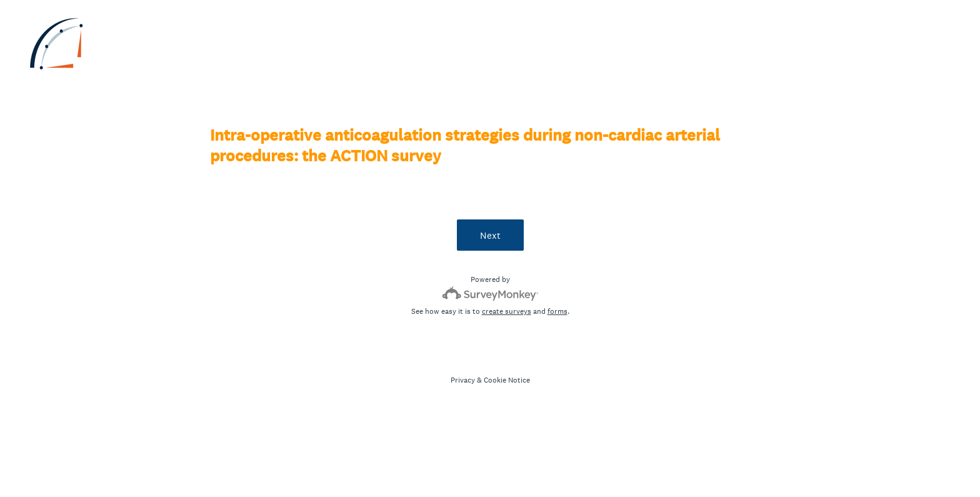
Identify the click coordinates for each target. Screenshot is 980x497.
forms (557, 311)
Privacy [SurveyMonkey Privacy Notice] (463, 380)
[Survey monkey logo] (490, 294)
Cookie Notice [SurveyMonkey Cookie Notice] (507, 380)
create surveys (507, 311)
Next (490, 235)
